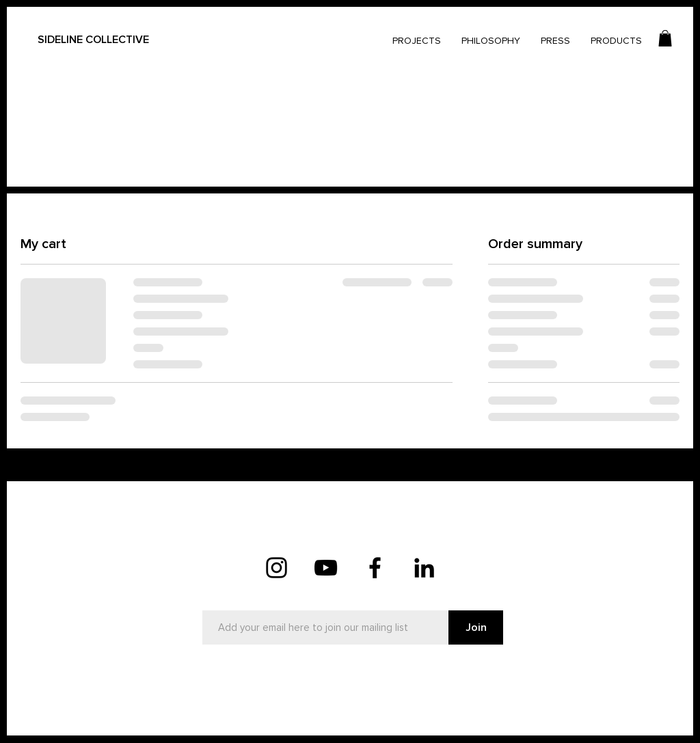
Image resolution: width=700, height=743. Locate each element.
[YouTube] (326, 568)
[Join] (476, 627)
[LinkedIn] (424, 568)
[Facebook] (375, 568)
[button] (665, 38)
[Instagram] (277, 568)
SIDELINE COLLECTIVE (93, 40)
